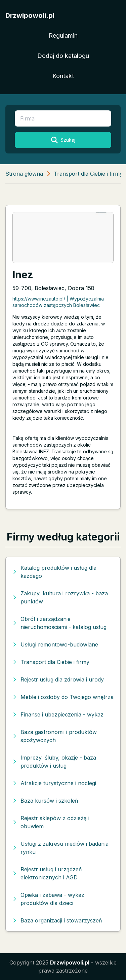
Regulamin (63, 36)
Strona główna (24, 174)
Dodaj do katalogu (63, 56)
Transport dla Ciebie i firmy (88, 174)
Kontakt (63, 76)
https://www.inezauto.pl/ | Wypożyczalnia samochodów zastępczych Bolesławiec (58, 302)
